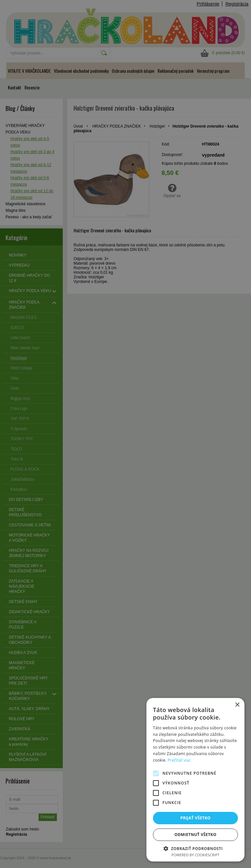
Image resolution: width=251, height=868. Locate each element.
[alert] (125, 434)
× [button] (237, 705)
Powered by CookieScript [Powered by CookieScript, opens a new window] (196, 855)
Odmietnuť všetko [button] (195, 835)
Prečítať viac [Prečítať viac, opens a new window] (179, 760)
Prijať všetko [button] (196, 818)
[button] (195, 848)
